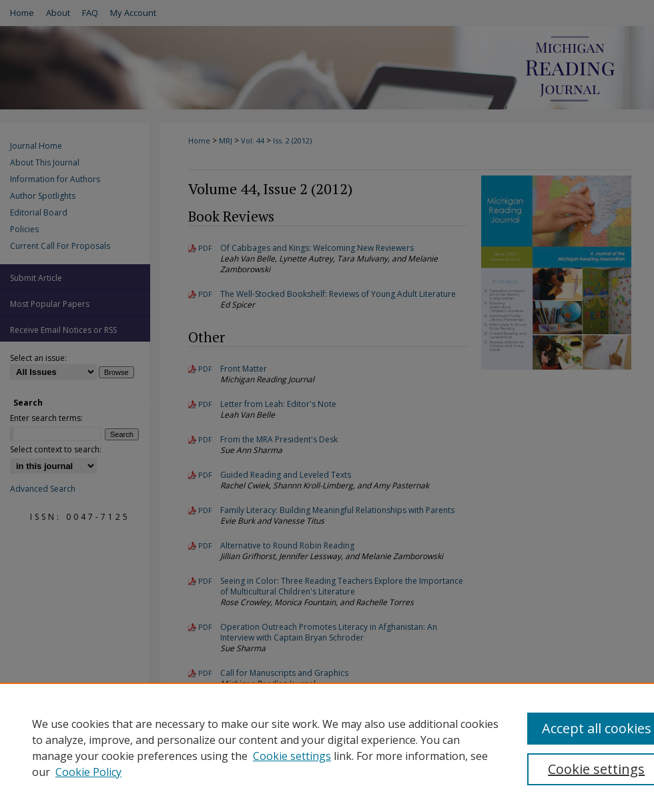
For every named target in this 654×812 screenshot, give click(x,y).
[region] (327, 747)
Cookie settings (292, 756)
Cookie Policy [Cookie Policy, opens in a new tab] (88, 772)
